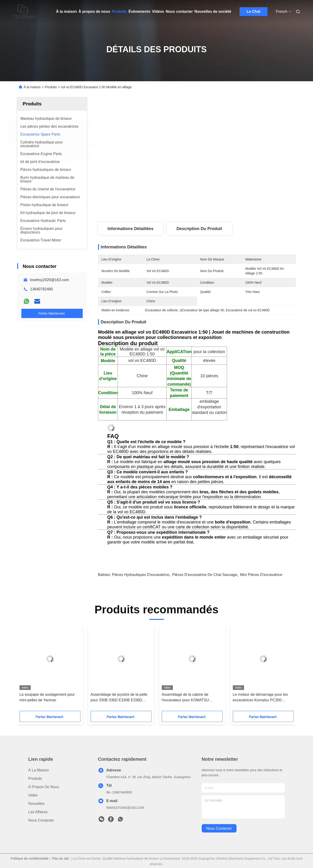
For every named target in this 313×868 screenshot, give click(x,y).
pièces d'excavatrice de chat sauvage (205, 575)
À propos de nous (94, 11)
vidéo (33, 795)
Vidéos (158, 11)
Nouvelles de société (213, 11)
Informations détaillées (130, 229)
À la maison (66, 11)
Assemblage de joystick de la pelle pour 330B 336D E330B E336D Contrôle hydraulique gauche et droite (119, 698)
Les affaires (38, 812)
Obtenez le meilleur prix (223, 196)
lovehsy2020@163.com (50, 280)
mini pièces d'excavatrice (261, 575)
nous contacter (219, 828)
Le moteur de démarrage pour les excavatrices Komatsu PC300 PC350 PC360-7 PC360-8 (260, 698)
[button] (30, 670)
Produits (119, 11)
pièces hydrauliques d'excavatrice (141, 575)
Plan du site (60, 858)
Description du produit (199, 229)
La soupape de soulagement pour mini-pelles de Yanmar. (47, 697)
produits (35, 779)
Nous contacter (179, 11)
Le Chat (254, 11)
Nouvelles (36, 804)
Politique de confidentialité (29, 858)
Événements (139, 11)
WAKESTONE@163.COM (125, 808)
